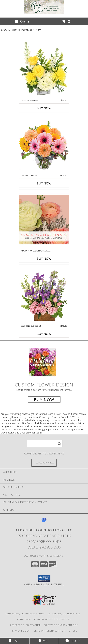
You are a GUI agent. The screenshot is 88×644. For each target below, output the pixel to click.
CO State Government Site (61, 625)
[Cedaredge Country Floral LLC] (44, 13)
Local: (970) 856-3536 (44, 547)
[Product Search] (45, 444)
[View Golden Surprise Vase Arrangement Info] (44, 69)
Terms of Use (69, 631)
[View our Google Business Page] (44, 522)
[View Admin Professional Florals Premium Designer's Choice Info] (44, 219)
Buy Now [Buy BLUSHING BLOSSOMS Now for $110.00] (44, 334)
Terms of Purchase (45, 631)
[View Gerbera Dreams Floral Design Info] (44, 144)
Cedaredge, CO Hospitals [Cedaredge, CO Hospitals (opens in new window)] (64, 614)
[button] (44, 578)
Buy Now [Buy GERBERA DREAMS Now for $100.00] (44, 183)
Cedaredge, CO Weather (25, 625)
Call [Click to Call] (15, 641)
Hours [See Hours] (73, 641)
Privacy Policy (20, 631)
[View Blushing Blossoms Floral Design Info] (44, 295)
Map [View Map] (44, 641)
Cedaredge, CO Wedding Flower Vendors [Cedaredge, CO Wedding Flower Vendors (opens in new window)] (44, 619)
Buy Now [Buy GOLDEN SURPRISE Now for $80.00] (44, 108)
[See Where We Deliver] (44, 463)
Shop (22, 21)
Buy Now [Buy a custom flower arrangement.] (44, 399)
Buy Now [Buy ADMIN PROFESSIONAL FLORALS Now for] (44, 259)
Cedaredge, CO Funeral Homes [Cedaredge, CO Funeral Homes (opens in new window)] (25, 614)
